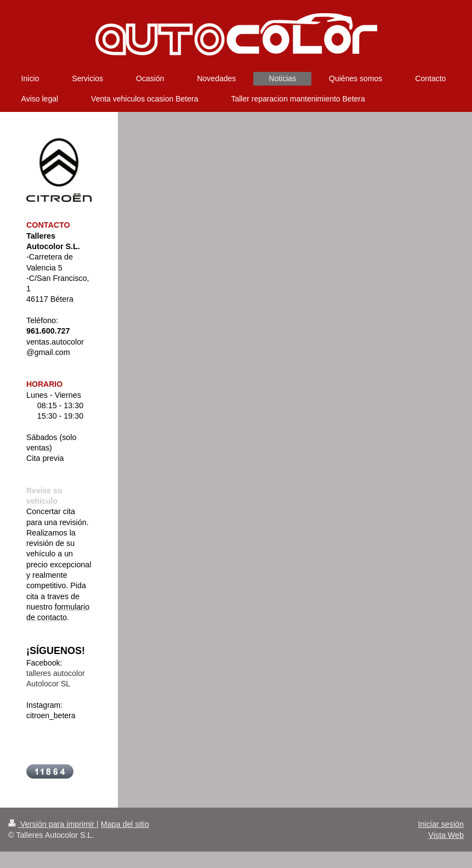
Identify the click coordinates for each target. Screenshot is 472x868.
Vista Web (446, 835)
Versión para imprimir (52, 824)
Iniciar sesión (441, 824)
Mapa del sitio (125, 824)
